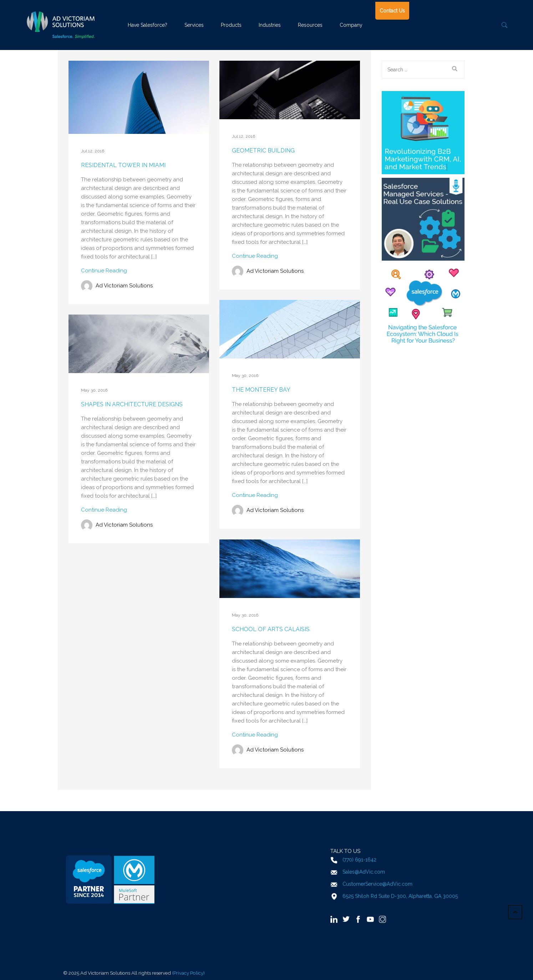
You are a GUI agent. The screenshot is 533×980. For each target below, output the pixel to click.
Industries (270, 25)
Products (231, 25)
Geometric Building (263, 150)
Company (351, 25)
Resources (310, 25)
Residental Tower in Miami (123, 165)
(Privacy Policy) (188, 973)
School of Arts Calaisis (271, 629)
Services (194, 25)
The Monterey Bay (261, 390)
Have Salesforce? (148, 25)
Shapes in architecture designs (132, 404)
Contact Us (392, 11)
